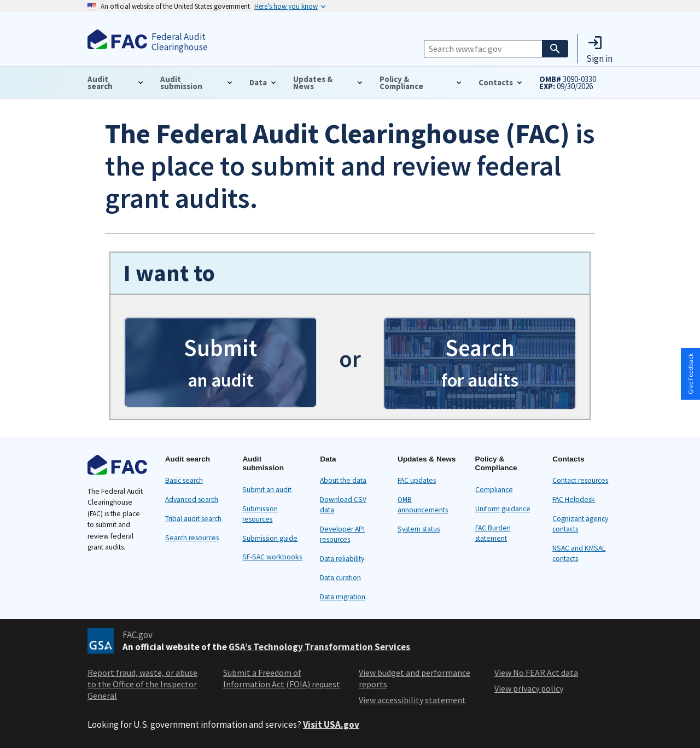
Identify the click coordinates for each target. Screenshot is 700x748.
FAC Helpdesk (574, 499)
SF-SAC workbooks (272, 557)
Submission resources (260, 514)
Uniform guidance (503, 509)
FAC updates (417, 480)
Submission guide (270, 538)
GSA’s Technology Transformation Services (319, 647)
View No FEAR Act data (536, 673)
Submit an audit (267, 490)
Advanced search (192, 499)
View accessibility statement (412, 700)
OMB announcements (423, 505)
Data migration (343, 597)
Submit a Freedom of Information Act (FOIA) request (282, 678)
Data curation (340, 578)
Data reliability (342, 559)
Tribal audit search (193, 519)
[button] (599, 49)
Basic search (184, 480)
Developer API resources (342, 534)
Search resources (192, 538)
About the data (343, 480)
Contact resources (580, 480)
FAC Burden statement (493, 533)
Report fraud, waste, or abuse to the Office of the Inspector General (142, 684)
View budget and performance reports (415, 678)
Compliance (494, 490)
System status (419, 529)
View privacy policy (529, 688)
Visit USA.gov (331, 724)
